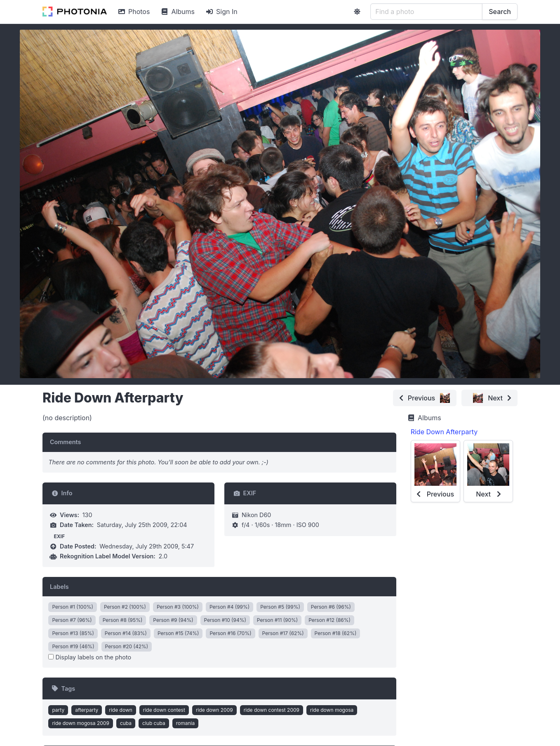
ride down (121, 710)
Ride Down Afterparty (444, 432)
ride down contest (164, 710)
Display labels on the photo (90, 657)
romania (186, 723)
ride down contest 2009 (272, 710)
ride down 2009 (214, 710)
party (58, 710)
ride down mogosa (332, 710)
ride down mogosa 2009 (80, 723)
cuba (126, 723)
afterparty (87, 710)
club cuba (154, 723)
